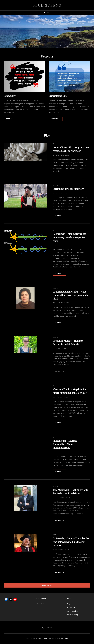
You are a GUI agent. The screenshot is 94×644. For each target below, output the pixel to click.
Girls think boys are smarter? (68, 189)
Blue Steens (47, 5)
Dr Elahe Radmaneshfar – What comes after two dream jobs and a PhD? (70, 295)
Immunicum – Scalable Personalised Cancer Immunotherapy (65, 445)
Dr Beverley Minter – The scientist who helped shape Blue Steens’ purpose (71, 542)
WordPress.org (73, 615)
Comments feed (73, 611)
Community (10, 96)
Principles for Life (58, 96)
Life (54, 185)
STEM (54, 144)
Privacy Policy (47, 639)
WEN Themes (64, 639)
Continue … (12, 119)
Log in (69, 604)
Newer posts (46, 586)
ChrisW (67, 155)
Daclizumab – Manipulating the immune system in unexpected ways (69, 237)
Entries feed (71, 608)
